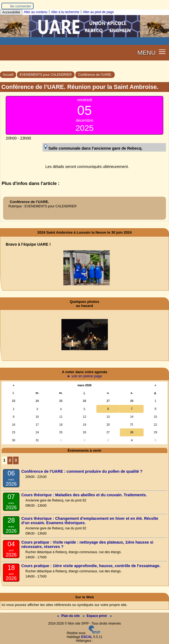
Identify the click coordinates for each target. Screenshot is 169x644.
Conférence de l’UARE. (95, 75)
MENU (146, 53)
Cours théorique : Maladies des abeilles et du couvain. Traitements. (84, 495)
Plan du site (69, 616)
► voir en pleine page (84, 376)
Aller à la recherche (65, 12)
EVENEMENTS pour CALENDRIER (46, 75)
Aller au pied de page (98, 12)
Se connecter (20, 6)
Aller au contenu (36, 12)
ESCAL (87, 637)
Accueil (8, 75)
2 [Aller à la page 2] (10, 460)
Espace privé (95, 616)
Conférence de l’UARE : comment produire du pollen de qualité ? (82, 471)
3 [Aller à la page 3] (16, 460)
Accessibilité (11, 12)
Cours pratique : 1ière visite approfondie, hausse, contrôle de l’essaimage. (91, 566)
